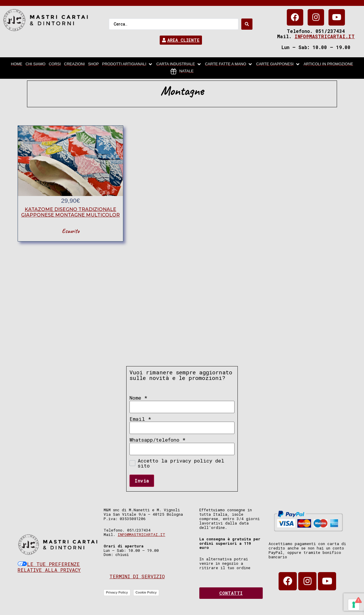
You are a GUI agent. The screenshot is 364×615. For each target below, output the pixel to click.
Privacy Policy (117, 592)
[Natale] (182, 71)
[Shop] (93, 64)
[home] (17, 64)
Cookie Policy (146, 592)
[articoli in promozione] (328, 64)
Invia (142, 481)
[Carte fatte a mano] (229, 64)
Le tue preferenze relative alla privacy (49, 567)
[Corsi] (55, 64)
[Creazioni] (74, 64)
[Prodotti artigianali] (128, 64)
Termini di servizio (137, 576)
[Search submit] (247, 24)
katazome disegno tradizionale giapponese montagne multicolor (70, 212)
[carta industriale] (179, 64)
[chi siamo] (36, 64)
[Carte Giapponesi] (278, 64)
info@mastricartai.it (325, 36)
